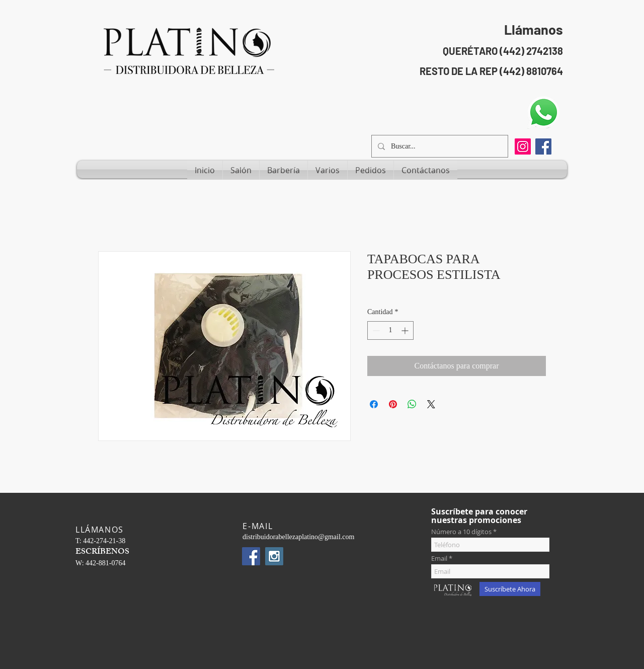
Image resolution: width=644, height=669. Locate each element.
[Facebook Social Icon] (543, 146)
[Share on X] (431, 404)
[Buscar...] (439, 146)
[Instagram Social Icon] (274, 556)
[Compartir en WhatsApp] (412, 404)
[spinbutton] (390, 330)
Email (439, 559)
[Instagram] (523, 146)
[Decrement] (375, 330)
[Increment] (406, 330)
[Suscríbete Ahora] (510, 589)
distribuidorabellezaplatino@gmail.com (298, 537)
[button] (241, 170)
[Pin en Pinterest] (393, 404)
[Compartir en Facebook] (374, 404)
